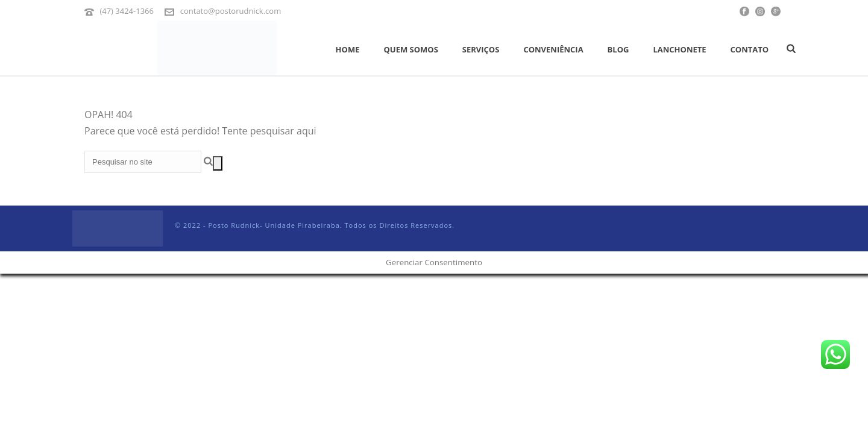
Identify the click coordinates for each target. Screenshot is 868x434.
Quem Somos (410, 49)
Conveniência (553, 49)
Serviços (481, 49)
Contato (750, 49)
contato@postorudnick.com (231, 11)
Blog (618, 49)
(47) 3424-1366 (127, 11)
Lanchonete (679, 49)
